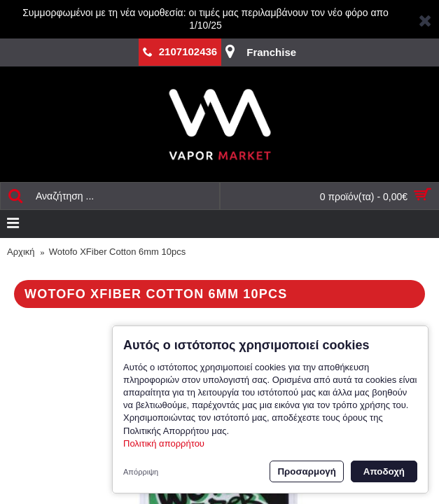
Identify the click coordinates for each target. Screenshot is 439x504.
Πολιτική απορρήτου (164, 443)
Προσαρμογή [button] (306, 471)
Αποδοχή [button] (384, 471)
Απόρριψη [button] (141, 472)
